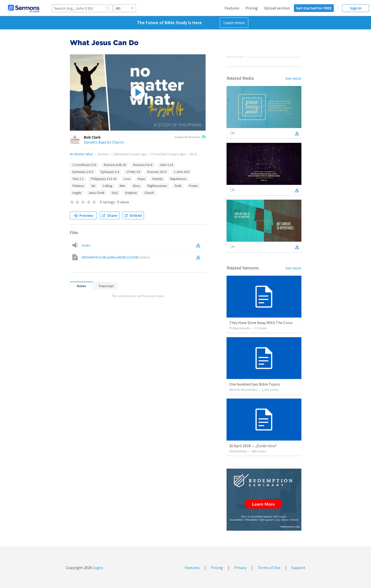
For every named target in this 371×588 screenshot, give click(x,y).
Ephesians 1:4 (110, 172)
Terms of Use (269, 568)
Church (149, 193)
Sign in (356, 8)
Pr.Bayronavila (240, 328)
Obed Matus (238, 451)
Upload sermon (277, 8)
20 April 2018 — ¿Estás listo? (253, 446)
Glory (136, 186)
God (115, 193)
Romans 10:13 (157, 172)
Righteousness (157, 186)
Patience (78, 186)
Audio (86, 245)
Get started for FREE (314, 8)
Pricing (252, 8)
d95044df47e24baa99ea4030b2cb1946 (116, 257)
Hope (141, 179)
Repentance (178, 179)
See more (293, 78)
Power (193, 186)
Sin (93, 186)
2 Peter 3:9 (133, 172)
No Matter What (81, 154)
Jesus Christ (96, 193)
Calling (108, 186)
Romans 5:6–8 (143, 165)
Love (127, 179)
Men (123, 186)
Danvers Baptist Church (104, 142)
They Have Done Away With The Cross (261, 323)
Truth (178, 186)
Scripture (131, 193)
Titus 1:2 (78, 179)
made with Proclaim (190, 137)
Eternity (158, 179)
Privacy (240, 568)
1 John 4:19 (182, 172)
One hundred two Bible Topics (254, 384)
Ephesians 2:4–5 (83, 172)
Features (232, 8)
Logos (97, 568)
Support (298, 568)
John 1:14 (166, 165)
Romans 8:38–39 (115, 165)
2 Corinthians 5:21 (84, 165)
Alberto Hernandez (243, 390)
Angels (77, 193)
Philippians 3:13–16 (104, 179)
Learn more (234, 23)
